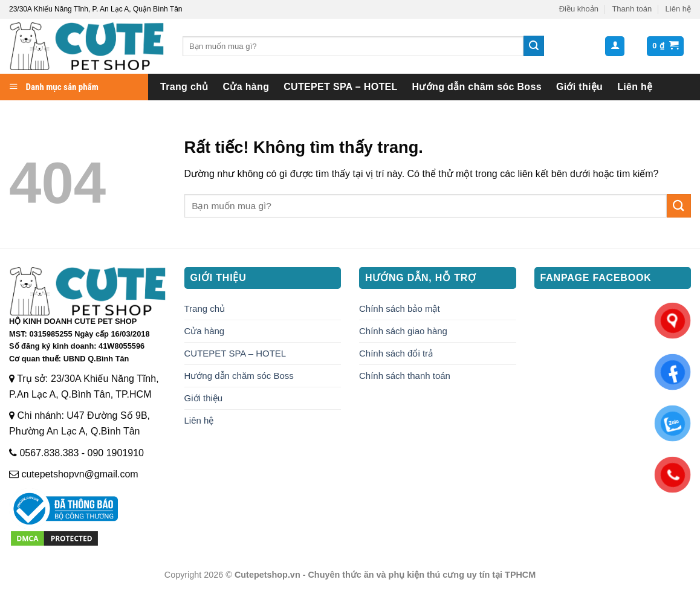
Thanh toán (632, 9)
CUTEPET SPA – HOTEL (340, 87)
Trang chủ (184, 87)
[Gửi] (534, 46)
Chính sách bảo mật (400, 308)
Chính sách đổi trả (396, 353)
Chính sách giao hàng (403, 331)
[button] (615, 46)
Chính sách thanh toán (405, 376)
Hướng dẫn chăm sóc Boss (477, 87)
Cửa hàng (246, 87)
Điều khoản (579, 9)
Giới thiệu (579, 87)
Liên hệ (678, 9)
